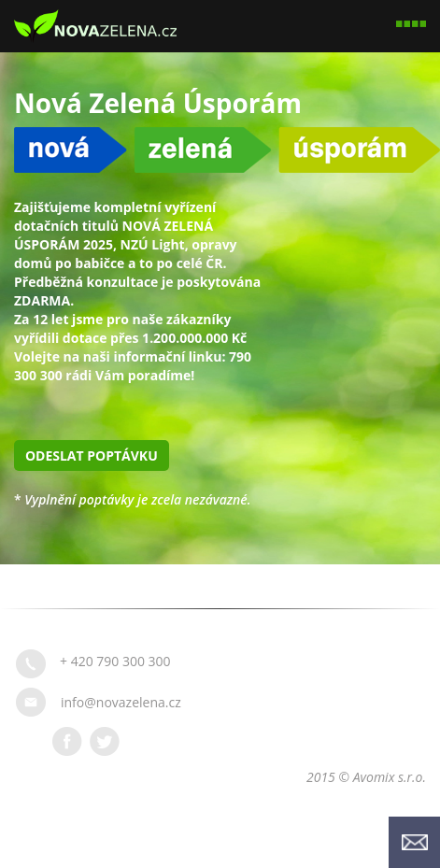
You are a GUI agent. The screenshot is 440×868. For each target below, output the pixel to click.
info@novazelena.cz (121, 702)
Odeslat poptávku (92, 455)
